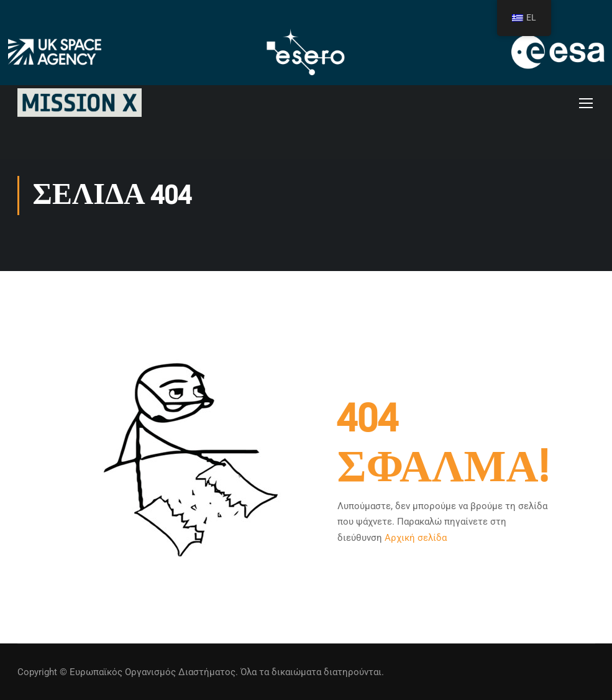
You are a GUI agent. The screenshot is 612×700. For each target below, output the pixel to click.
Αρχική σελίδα (416, 538)
